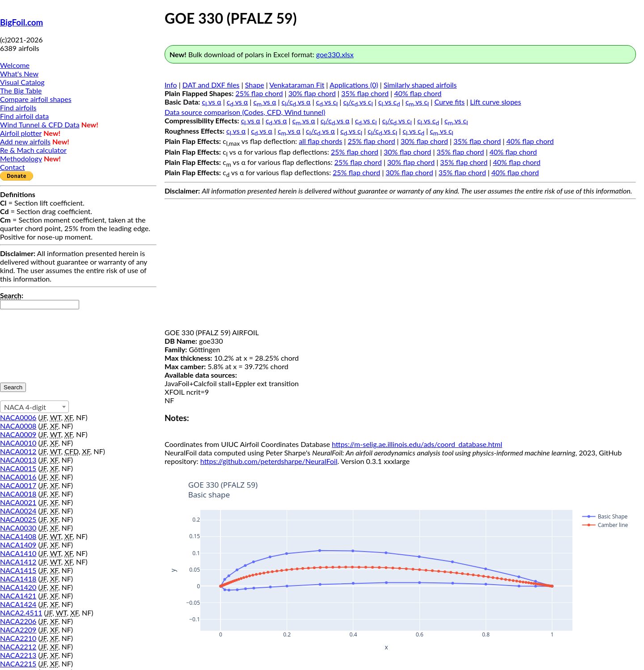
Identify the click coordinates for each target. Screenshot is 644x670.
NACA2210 (18, 638)
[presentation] (37, 341)
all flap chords (320, 141)
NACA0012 (18, 451)
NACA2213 (18, 655)
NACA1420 (18, 587)
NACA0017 (18, 485)
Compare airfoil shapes (36, 99)
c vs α (212, 102)
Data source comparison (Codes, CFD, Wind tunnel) (245, 112)
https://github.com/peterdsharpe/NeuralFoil (269, 461)
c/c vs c (358, 102)
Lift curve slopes (496, 102)
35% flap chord (365, 93)
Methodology (21, 158)
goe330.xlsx (335, 54)
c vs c (327, 102)
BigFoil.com (21, 22)
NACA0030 (18, 528)
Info (171, 85)
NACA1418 (18, 579)
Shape (255, 85)
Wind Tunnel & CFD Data (40, 124)
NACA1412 (18, 562)
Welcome (15, 65)
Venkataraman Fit (297, 85)
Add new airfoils (25, 141)
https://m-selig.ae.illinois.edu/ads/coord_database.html (417, 444)
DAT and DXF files (211, 85)
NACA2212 (18, 647)
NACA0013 (18, 460)
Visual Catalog (22, 82)
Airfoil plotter (21, 133)
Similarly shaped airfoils (420, 85)
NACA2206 (18, 621)
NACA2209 (18, 630)
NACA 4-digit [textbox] (25, 407)
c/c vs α (296, 102)
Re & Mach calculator (33, 150)
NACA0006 (18, 417)
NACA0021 (18, 502)
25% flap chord (259, 93)
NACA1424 (18, 604)
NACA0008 (18, 426)
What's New (19, 74)
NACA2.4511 (21, 613)
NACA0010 (18, 443)
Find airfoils (18, 107)
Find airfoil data (24, 116)
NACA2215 (18, 664)
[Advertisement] (400, 265)
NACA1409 (18, 545)
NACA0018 (18, 494)
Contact (12, 167)
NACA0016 (18, 477)
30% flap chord (312, 93)
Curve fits (449, 102)
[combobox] (34, 407)
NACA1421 (18, 596)
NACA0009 (18, 434)
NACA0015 (18, 468)
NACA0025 (18, 519)
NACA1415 (18, 570)
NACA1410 (18, 553)
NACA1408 (18, 536)
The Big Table (21, 91)
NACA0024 (18, 511)
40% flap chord (418, 93)
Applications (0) (354, 85)
